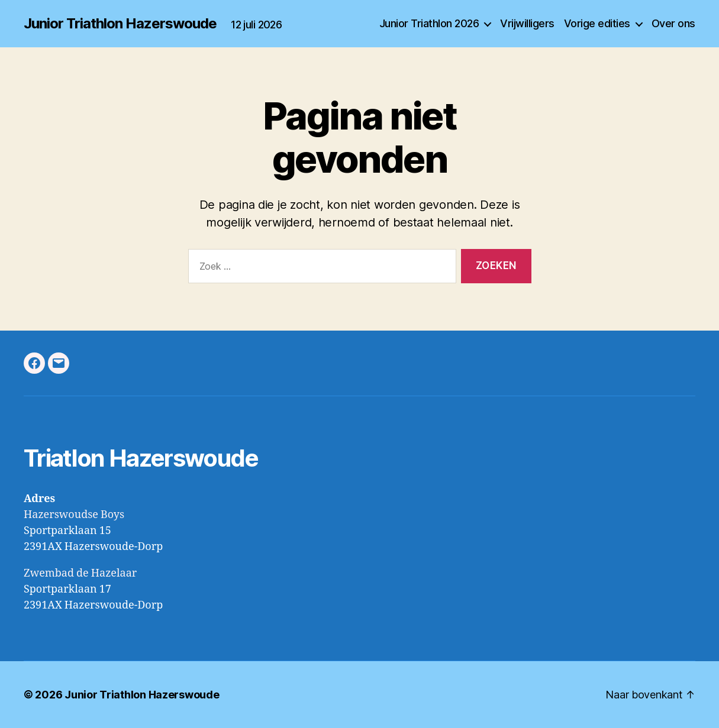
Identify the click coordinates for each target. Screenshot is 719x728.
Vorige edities (597, 23)
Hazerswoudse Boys (74, 515)
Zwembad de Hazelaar (80, 573)
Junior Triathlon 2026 (429, 23)
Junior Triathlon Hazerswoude (120, 24)
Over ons (673, 23)
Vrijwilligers (527, 23)
